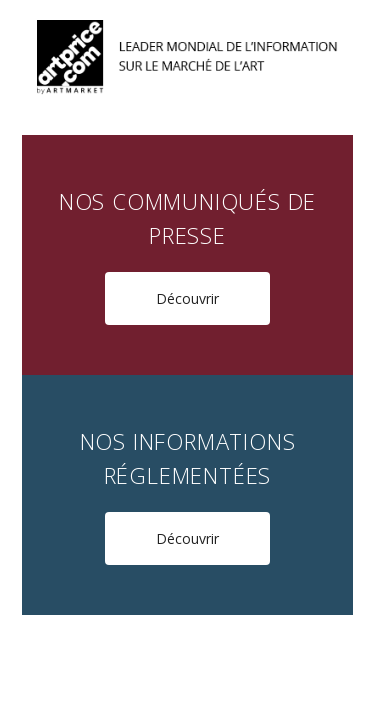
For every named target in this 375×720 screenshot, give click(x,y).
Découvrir (187, 298)
